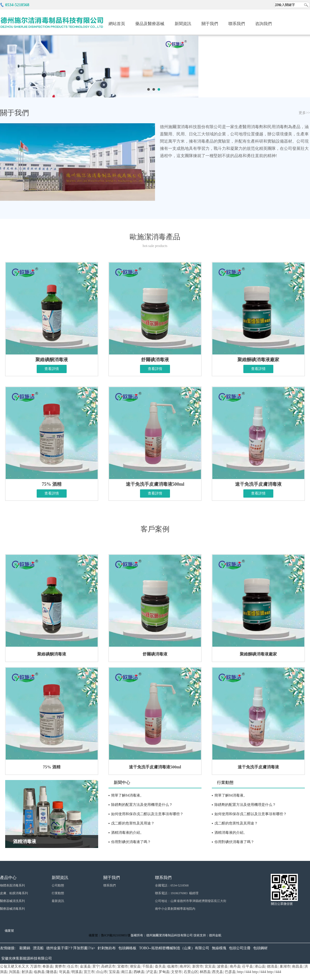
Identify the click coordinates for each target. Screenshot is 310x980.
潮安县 (135, 966)
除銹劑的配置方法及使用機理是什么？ (142, 805)
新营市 (198, 966)
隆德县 (52, 972)
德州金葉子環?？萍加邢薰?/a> (71, 948)
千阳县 (148, 966)
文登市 (176, 972)
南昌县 (297, 966)
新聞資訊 (183, 24)
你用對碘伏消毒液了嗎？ (234, 842)
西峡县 (139, 972)
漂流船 (38, 948)
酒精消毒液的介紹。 (231, 833)
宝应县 (114, 972)
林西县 (205, 972)
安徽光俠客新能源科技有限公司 (27, 958)
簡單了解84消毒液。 (127, 795)
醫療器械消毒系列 (12, 909)
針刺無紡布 (107, 948)
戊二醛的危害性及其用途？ (133, 823)
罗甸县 (164, 972)
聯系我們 (237, 24)
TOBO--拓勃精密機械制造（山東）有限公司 (174, 948)
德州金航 (215, 935)
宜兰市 (89, 972)
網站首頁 (117, 24)
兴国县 (14, 972)
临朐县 (39, 972)
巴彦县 (230, 972)
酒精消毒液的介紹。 (127, 833)
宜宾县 (210, 966)
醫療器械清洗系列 (12, 901)
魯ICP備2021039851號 (116, 935)
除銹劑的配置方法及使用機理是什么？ (245, 805)
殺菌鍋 (25, 948)
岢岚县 (64, 972)
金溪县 (85, 966)
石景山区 (191, 972)
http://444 (244, 972)
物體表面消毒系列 (12, 885)
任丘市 (73, 966)
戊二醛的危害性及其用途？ (236, 823)
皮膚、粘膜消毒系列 (14, 893)
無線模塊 (219, 948)
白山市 (102, 972)
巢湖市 (285, 966)
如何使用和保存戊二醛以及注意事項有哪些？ (147, 814)
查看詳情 (52, 369)
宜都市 (123, 966)
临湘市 (173, 966)
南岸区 (185, 966)
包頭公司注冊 (240, 948)
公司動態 (58, 885)
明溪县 (77, 972)
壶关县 (160, 966)
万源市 (35, 966)
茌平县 (247, 966)
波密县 (222, 966)
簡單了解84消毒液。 (231, 795)
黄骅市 (60, 966)
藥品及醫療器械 (150, 24)
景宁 (96, 966)
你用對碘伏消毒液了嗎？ (131, 842)
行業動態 (225, 782)
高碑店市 (108, 966)
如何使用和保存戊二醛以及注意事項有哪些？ (251, 814)
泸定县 (152, 972)
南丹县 (235, 966)
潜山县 (260, 966)
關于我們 (210, 24)
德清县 (272, 966)
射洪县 (27, 972)
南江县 (127, 972)
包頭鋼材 (260, 948)
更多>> (304, 113)
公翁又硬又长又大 (14, 966)
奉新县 (48, 966)
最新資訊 (58, 901)
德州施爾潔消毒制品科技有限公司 (169, 935)
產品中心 (8, 878)
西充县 (218, 972)
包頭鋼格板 (127, 948)
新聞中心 (122, 782)
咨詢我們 (263, 24)
